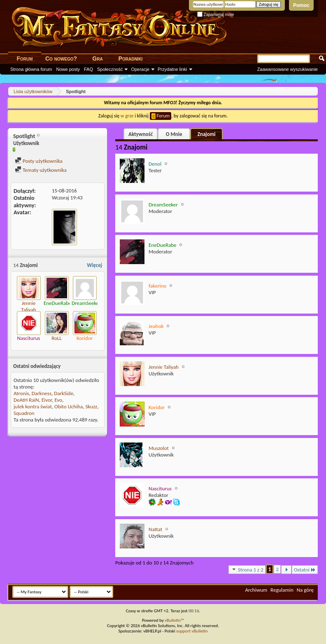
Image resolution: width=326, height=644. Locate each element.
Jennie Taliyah (28, 306)
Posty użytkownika (39, 161)
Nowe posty (68, 69)
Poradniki (131, 59)
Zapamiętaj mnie (216, 15)
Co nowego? (61, 59)
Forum (24, 59)
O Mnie (174, 134)
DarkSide (64, 393)
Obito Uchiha (69, 406)
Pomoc (301, 5)
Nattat (155, 529)
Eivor (47, 400)
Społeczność (110, 69)
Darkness (42, 393)
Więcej (94, 265)
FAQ (88, 69)
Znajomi (207, 134)
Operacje (140, 69)
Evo (58, 400)
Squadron (24, 413)
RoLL (57, 338)
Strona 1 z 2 (247, 569)
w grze (127, 116)
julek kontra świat (33, 406)
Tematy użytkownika (41, 170)
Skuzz (91, 406)
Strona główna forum (31, 69)
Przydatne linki (172, 69)
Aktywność (141, 134)
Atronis (21, 393)
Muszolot (159, 448)
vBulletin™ (174, 620)
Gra (97, 59)
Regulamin (282, 590)
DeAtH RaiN (26, 400)
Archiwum (256, 590)
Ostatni (305, 570)
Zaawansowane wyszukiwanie (288, 69)
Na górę (305, 590)
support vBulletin (192, 631)
